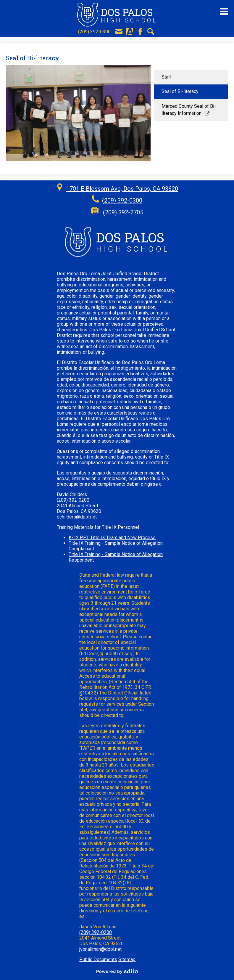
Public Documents (98, 959)
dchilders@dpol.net (77, 517)
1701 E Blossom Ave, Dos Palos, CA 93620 (122, 189)
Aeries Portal (130, 32)
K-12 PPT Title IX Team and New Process (112, 538)
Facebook (140, 32)
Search (151, 32)
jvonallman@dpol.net (100, 949)
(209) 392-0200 (73, 500)
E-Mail (119, 32)
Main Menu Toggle (224, 11)
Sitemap (127, 959)
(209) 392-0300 (94, 32)
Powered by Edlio (117, 971)
